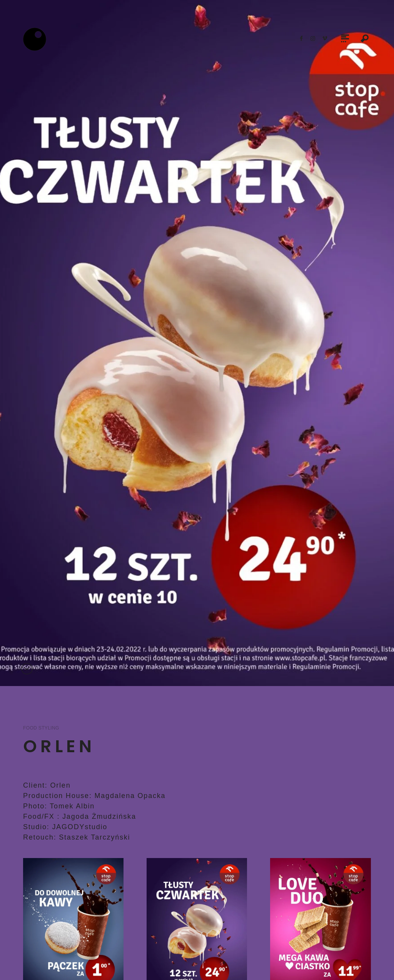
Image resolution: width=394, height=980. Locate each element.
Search (365, 39)
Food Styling (41, 728)
